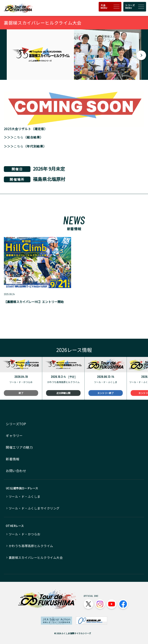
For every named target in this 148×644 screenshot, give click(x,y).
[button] (141, 55)
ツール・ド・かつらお (25, 534)
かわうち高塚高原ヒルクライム (31, 546)
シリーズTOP (16, 424)
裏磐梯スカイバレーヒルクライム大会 (36, 557)
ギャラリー (14, 436)
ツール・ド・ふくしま (25, 496)
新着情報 (13, 459)
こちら (19, 137)
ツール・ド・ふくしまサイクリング (34, 508)
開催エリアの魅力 (19, 447)
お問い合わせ (16, 471)
